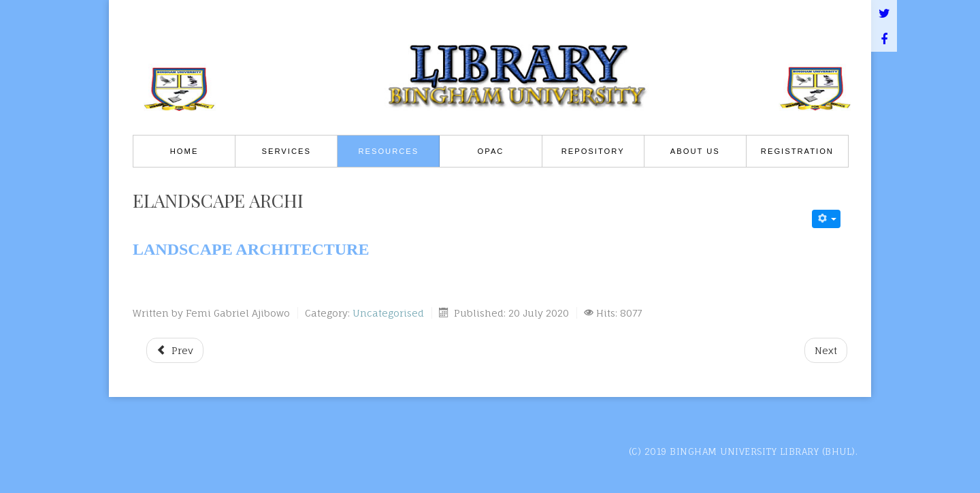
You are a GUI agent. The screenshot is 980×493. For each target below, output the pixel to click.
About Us (695, 151)
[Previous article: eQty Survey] (175, 350)
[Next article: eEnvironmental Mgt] (826, 350)
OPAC (491, 151)
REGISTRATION (797, 151)
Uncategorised (388, 313)
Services (287, 151)
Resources (388, 151)
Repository (593, 151)
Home (184, 151)
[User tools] (826, 219)
